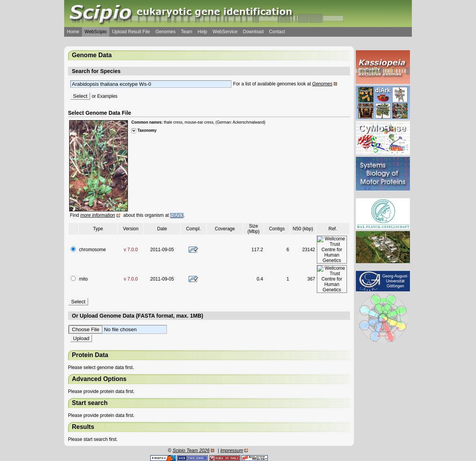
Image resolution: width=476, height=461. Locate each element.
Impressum (232, 451)
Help (203, 32)
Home (73, 32)
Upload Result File (131, 32)
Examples (107, 96)
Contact (277, 32)
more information (98, 215)
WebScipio (96, 32)
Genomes (165, 32)
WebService (225, 32)
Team (186, 32)
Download (253, 32)
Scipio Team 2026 (191, 451)
